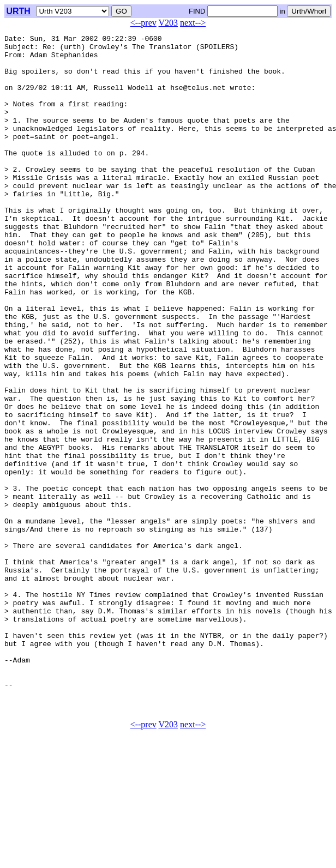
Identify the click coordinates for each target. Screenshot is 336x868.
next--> (193, 23)
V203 (169, 23)
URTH (18, 11)
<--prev (143, 23)
